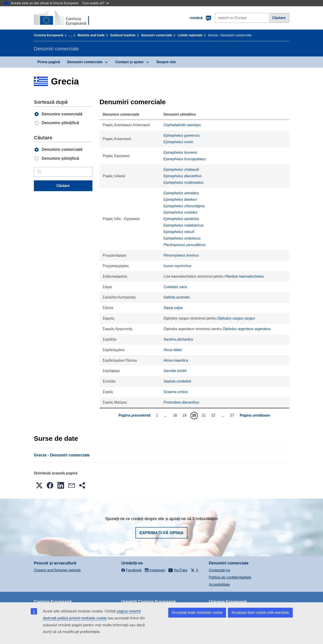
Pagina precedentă (134, 415)
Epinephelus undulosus (182, 238)
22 (214, 415)
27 (233, 415)
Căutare (279, 18)
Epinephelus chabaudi (181, 170)
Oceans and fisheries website (57, 570)
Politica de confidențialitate (230, 577)
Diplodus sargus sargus (236, 318)
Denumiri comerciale (157, 35)
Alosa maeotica (176, 360)
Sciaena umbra (176, 392)
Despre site (166, 62)
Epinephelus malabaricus (184, 225)
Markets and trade (91, 35)
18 (176, 415)
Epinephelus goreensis (182, 135)
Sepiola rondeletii (177, 381)
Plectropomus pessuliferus (185, 245)
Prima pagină (49, 62)
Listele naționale (190, 35)
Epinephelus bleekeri (180, 200)
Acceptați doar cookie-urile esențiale (260, 613)
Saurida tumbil (175, 371)
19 (185, 415)
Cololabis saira (175, 287)
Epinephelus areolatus (181, 193)
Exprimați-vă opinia (161, 533)
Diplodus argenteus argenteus (247, 329)
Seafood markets (123, 35)
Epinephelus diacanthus (183, 176)
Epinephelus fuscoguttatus (185, 159)
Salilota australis (177, 297)
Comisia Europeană (49, 35)
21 (204, 415)
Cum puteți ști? (96, 3)
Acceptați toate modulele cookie (197, 613)
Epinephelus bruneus (180, 152)
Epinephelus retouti (179, 232)
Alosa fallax (173, 350)
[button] (39, 485)
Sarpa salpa (173, 308)
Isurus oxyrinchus (178, 266)
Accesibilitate (219, 585)
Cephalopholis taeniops (182, 125)
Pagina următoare (255, 415)
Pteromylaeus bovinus (181, 255)
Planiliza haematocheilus (244, 276)
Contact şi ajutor (129, 62)
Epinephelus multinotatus (184, 183)
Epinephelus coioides (180, 212)
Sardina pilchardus (178, 339)
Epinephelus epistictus (181, 219)
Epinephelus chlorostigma (184, 206)
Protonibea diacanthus (181, 402)
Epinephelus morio (178, 142)
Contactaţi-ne (219, 570)
